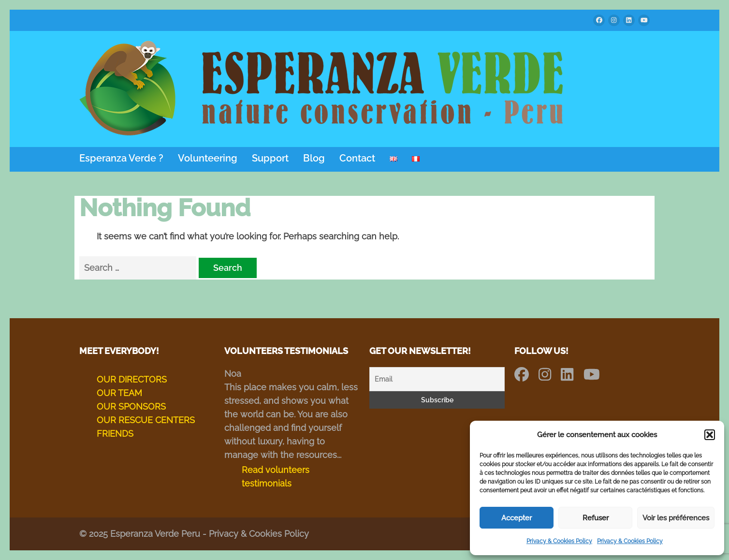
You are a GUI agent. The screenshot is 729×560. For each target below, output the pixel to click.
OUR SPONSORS (131, 406)
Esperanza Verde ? (121, 158)
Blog (314, 158)
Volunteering (208, 158)
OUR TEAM (119, 393)
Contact (357, 158)
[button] (710, 435)
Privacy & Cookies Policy (559, 541)
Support (270, 158)
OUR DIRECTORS (132, 379)
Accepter (517, 518)
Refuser (596, 518)
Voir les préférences (676, 518)
